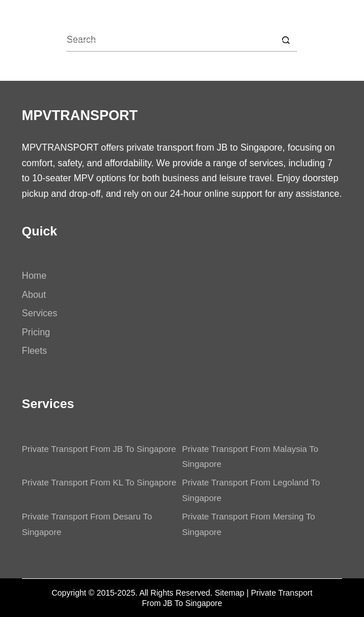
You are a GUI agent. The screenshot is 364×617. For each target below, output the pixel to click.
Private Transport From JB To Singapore (99, 449)
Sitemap (229, 593)
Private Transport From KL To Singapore (99, 482)
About (34, 295)
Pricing (36, 332)
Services (40, 313)
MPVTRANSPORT (95, 20)
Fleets (35, 351)
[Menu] (337, 20)
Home (34, 276)
